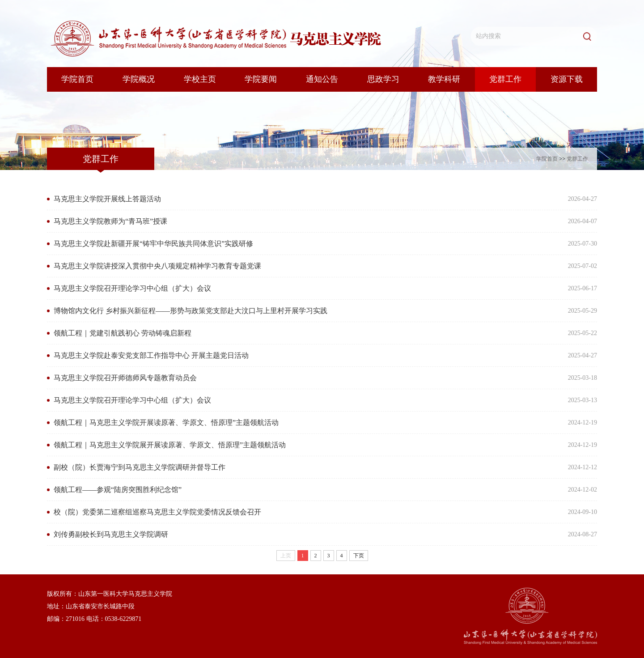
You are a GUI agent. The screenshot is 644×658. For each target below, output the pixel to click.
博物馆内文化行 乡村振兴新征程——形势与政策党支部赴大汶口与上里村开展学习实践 (191, 311)
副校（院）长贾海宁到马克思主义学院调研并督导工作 (140, 467)
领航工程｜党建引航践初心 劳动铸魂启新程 (123, 333)
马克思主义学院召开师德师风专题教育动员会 (125, 378)
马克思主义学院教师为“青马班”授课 (110, 221)
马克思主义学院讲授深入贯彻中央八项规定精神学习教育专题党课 (157, 266)
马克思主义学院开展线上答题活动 (107, 199)
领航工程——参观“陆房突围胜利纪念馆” (118, 490)
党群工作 (577, 159)
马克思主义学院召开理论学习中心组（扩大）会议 (132, 288)
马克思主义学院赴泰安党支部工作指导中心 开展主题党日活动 (151, 355)
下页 (359, 556)
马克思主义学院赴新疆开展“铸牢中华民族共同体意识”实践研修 (153, 244)
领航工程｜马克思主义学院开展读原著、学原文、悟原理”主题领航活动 (166, 422)
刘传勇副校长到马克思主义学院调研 (111, 534)
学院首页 (547, 159)
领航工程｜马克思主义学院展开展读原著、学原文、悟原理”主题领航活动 (170, 445)
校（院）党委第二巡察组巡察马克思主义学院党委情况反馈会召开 (157, 512)
